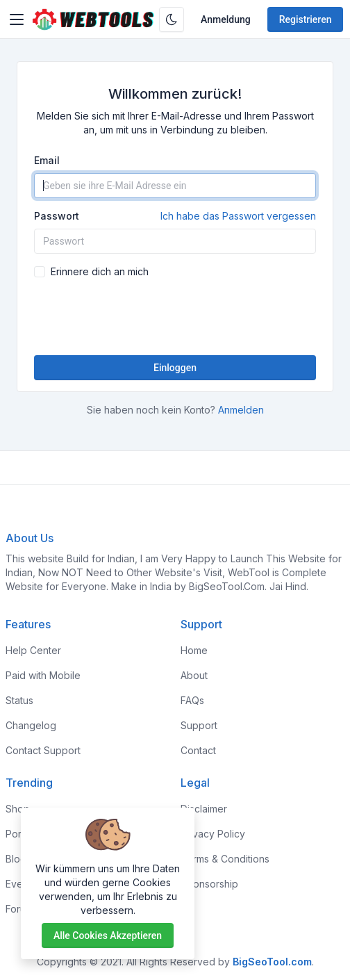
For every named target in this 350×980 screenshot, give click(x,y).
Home (194, 650)
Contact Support (43, 750)
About (194, 675)
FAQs (192, 700)
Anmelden (241, 410)
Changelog (31, 725)
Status (19, 700)
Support (199, 725)
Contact (198, 750)
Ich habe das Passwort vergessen (238, 216)
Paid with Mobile (43, 675)
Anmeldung (226, 19)
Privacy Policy (213, 834)
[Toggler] (17, 19)
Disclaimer (204, 809)
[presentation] (175, 317)
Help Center (33, 650)
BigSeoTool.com (272, 962)
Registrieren (306, 19)
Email (47, 160)
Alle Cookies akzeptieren (108, 936)
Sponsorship (209, 884)
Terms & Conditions (225, 859)
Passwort (175, 216)
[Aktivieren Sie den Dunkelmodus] (172, 19)
